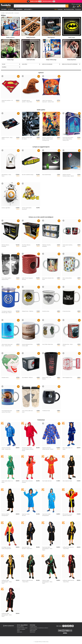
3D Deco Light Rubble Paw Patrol (27, 209)
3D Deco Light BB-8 (6, 208)
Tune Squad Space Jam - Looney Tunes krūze (7, 412)
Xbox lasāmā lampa (47, 175)
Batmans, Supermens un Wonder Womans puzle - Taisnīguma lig (48, 139)
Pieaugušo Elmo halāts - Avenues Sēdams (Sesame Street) (28, 450)
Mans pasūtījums (20, 627)
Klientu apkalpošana (9, 626)
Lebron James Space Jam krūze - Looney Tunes (7, 345)
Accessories (19, 9)
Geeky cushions (10, 37)
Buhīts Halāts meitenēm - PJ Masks (28, 482)
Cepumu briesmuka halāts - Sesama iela (6, 449)
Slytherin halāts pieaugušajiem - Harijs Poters (47, 582)
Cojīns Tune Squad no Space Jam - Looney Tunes (48, 101)
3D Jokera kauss (5, 378)
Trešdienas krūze (46, 411)
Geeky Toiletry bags (51, 60)
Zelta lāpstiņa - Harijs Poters (6, 176)
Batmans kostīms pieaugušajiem (5, 515)
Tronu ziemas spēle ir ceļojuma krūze (6, 279)
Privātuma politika (33, 630)
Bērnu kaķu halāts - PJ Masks (67, 449)
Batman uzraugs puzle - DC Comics (27, 139)
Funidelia (3, 13)
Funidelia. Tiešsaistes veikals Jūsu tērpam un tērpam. (6, 6)
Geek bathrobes (31, 60)
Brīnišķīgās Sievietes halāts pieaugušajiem (6, 548)
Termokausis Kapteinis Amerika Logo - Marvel (7, 312)
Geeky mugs (10, 60)
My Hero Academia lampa (28, 175)
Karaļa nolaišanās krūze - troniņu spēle (28, 345)
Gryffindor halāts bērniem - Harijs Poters (68, 581)
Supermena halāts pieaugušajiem (46, 515)
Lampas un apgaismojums (47, 64)
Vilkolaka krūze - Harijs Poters (68, 345)
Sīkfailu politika (33, 631)
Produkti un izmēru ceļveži (22, 628)
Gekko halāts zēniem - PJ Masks (7, 482)
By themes (11, 9)
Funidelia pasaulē (33, 627)
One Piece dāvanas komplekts (26, 246)
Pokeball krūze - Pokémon (28, 312)
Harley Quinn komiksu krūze (68, 246)
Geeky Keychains (72, 60)
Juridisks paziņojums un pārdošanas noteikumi (39, 628)
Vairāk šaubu (20, 632)
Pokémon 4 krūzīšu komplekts (46, 246)
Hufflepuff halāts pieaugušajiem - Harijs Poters (7, 582)
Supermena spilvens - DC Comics (7, 101)
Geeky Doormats (31, 37)
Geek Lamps (72, 37)
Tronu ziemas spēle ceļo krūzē (27, 412)
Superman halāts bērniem (26, 515)
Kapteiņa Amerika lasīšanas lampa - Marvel (68, 176)
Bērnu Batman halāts (67, 481)
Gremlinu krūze (46, 312)
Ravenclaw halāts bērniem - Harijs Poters (27, 548)
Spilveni (4, 64)
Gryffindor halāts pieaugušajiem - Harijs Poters (7, 615)
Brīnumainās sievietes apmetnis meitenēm (68, 515)
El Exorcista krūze (67, 312)
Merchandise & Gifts (10, 13)
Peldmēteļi (4, 67)
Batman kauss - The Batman (47, 379)
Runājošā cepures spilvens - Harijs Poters (27, 101)
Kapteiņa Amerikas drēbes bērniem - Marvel (48, 449)
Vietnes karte (32, 632)
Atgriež (18, 631)
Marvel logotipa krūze (67, 378)
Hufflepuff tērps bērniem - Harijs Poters (68, 548)
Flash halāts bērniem (47, 481)
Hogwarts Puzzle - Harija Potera (7, 139)
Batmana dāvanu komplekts (5, 246)
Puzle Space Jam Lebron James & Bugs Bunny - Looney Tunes (68, 139)
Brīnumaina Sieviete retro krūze (48, 279)
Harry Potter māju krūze (48, 345)
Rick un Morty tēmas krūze (67, 279)
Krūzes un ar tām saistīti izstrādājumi (70, 64)
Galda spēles (25, 64)
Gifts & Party (28, 9)
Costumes (4, 9)
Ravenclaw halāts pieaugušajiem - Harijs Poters (47, 549)
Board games (51, 37)
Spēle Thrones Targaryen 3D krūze (27, 279)
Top (55, 9)
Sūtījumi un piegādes (21, 630)
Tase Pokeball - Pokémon (27, 378)
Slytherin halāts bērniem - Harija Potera (27, 581)
